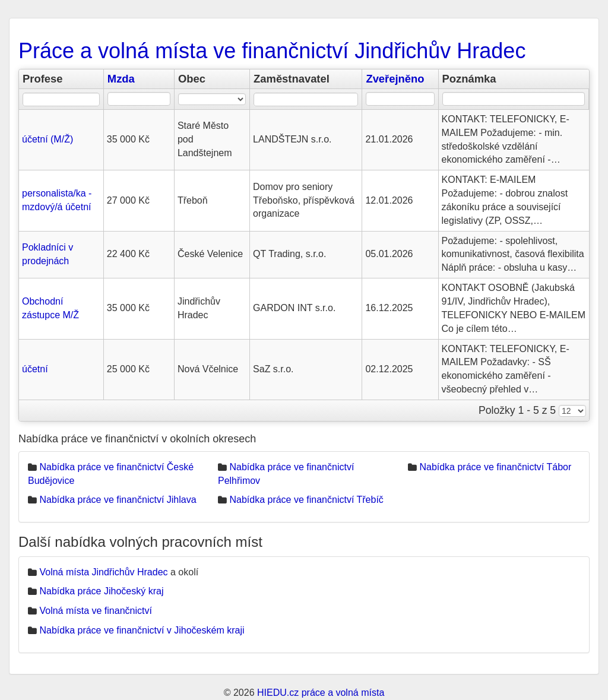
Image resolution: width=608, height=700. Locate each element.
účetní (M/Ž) (47, 139)
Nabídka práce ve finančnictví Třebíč (306, 500)
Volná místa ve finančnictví (95, 611)
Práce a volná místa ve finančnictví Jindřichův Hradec (272, 51)
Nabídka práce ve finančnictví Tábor (495, 467)
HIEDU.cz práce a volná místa (321, 693)
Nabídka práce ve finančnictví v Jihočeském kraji (142, 630)
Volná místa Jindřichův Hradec (103, 572)
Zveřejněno (395, 79)
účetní (35, 369)
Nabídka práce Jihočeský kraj (101, 591)
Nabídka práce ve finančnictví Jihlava (118, 500)
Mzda (121, 79)
